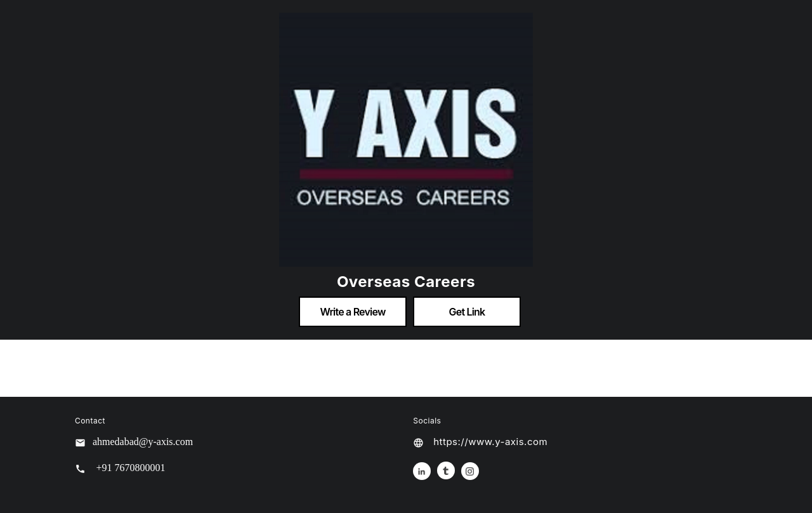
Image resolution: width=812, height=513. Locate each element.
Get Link (467, 312)
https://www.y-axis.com (490, 442)
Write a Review (352, 312)
